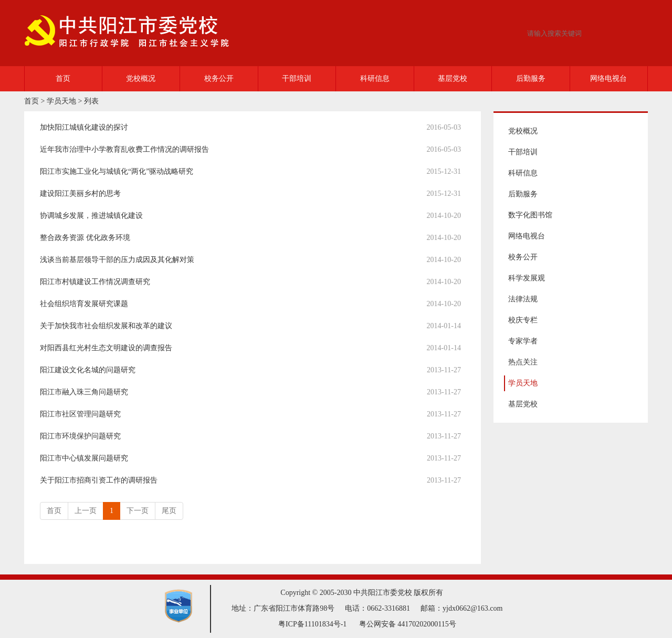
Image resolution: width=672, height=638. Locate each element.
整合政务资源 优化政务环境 (85, 238)
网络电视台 (608, 79)
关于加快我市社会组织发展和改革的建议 (106, 326)
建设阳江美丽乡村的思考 (80, 194)
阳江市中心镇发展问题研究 (84, 458)
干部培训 (297, 79)
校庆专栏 (523, 320)
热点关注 (523, 362)
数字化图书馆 (530, 215)
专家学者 (523, 341)
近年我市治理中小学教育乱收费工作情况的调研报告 (124, 149)
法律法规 (523, 299)
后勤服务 (531, 79)
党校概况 (141, 79)
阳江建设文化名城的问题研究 (88, 370)
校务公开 (219, 79)
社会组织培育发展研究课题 (84, 304)
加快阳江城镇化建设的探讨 (84, 127)
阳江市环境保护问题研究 (80, 436)
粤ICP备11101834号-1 (312, 624)
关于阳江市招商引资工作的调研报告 (99, 480)
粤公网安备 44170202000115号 (408, 624)
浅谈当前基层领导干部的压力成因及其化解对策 (117, 260)
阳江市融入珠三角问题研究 (84, 392)
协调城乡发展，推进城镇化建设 (91, 216)
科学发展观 (527, 278)
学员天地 (61, 101)
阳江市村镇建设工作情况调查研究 (95, 282)
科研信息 (375, 79)
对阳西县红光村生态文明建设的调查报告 (106, 348)
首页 (63, 79)
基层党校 (453, 79)
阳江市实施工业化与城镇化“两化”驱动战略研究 (117, 171)
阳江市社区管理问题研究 (80, 414)
